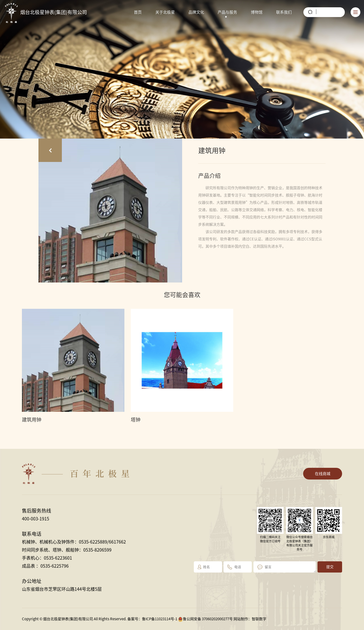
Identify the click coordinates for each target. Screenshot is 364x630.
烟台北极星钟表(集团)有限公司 (46, 12)
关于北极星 (165, 12)
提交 (330, 567)
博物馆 (257, 12)
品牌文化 (196, 12)
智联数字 (259, 619)
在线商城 (323, 474)
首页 (138, 12)
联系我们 (284, 12)
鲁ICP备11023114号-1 (160, 619)
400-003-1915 (36, 519)
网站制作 (241, 619)
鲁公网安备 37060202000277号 (205, 619)
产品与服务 (227, 12)
